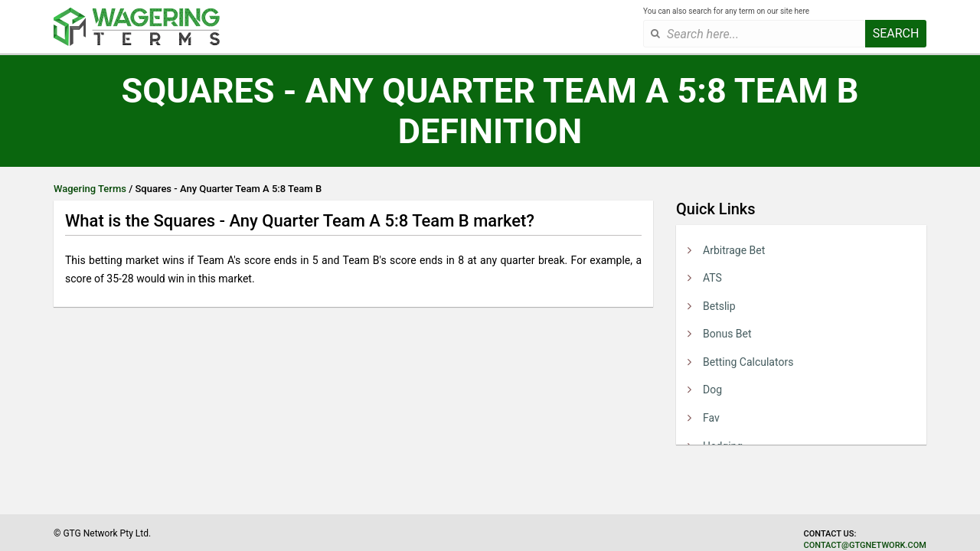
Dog (712, 390)
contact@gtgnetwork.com (865, 545)
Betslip (719, 306)
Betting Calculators (748, 362)
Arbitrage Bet (734, 250)
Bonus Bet (727, 334)
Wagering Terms (90, 189)
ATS (712, 278)
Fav (711, 418)
